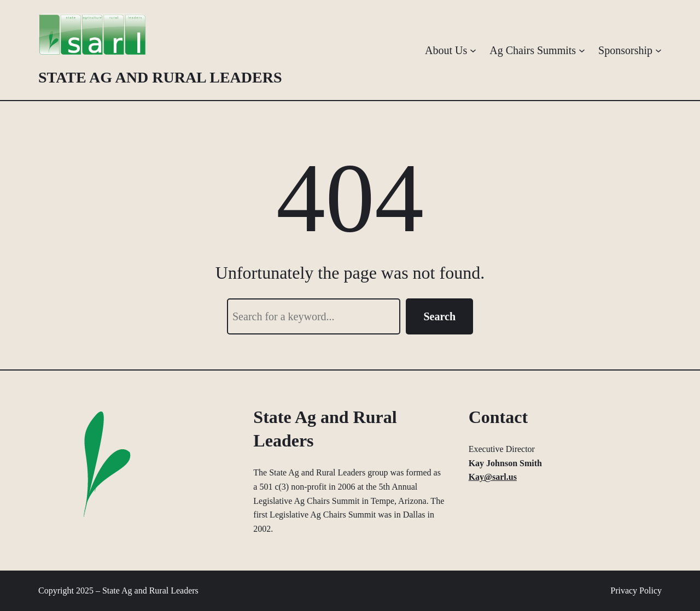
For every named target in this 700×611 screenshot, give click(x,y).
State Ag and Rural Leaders (160, 77)
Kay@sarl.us (493, 477)
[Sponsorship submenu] (658, 50)
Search (439, 316)
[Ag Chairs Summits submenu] (582, 50)
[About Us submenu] (473, 50)
